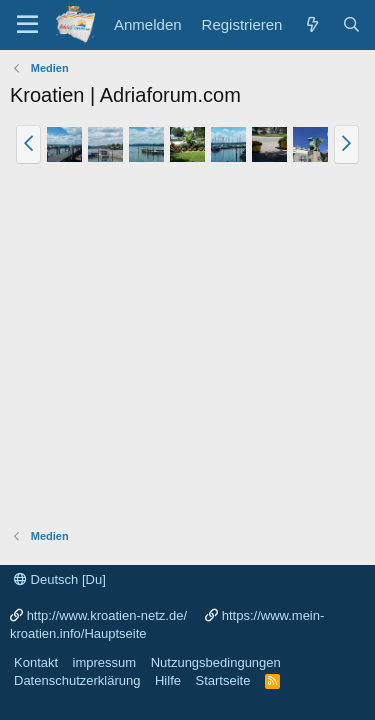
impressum (105, 662)
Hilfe (168, 680)
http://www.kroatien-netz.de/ (107, 615)
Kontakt (36, 662)
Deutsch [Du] (60, 579)
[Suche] (351, 24)
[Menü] (27, 25)
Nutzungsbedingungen (216, 662)
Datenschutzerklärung (77, 680)
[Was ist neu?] (311, 24)
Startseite (222, 680)
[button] (28, 144)
